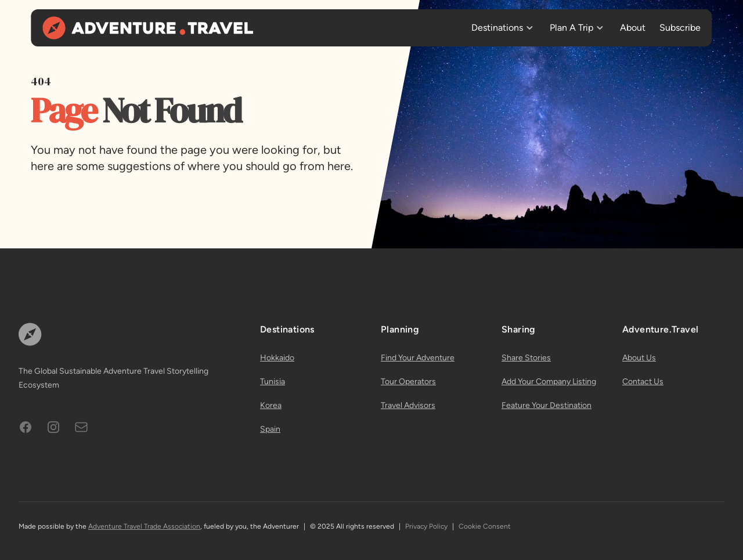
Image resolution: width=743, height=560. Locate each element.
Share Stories (526, 358)
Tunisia (273, 382)
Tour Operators (408, 382)
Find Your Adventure (418, 358)
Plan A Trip (571, 28)
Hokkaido (277, 358)
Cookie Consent (485, 526)
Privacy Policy (426, 526)
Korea (271, 405)
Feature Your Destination (547, 405)
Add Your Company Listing (549, 382)
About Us (639, 358)
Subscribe (680, 28)
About (633, 28)
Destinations (497, 28)
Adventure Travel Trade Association (144, 526)
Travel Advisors (408, 405)
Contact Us (643, 382)
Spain (270, 429)
